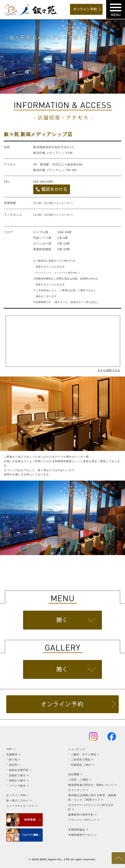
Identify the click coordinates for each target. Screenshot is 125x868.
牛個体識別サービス (81, 835)
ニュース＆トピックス (20, 806)
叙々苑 (13, 760)
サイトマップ (77, 790)
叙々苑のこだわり (18, 801)
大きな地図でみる (109, 370)
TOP (9, 749)
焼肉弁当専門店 (19, 770)
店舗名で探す (17, 775)
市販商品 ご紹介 (81, 765)
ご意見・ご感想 (78, 780)
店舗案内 (12, 754)
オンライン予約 (16, 795)
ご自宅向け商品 (81, 760)
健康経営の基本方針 (81, 815)
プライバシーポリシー (82, 820)
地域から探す (17, 780)
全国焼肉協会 (77, 830)
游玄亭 (13, 765)
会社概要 (74, 774)
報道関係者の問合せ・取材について (91, 785)
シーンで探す (17, 786)
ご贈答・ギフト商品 (84, 754)
